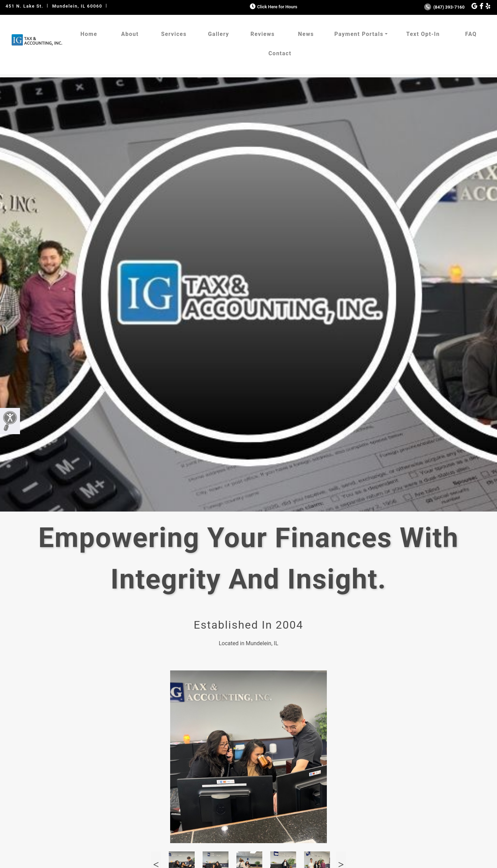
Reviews (263, 34)
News (306, 34)
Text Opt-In (423, 34)
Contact (280, 53)
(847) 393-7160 (444, 7)
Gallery (219, 34)
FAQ (471, 34)
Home (89, 34)
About (130, 34)
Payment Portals (359, 34)
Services (174, 34)
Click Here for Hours (273, 7)
